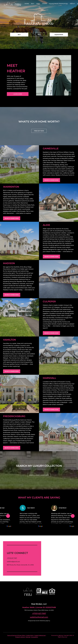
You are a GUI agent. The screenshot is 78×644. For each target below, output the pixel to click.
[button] (12, 4)
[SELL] (39, 35)
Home (27, 4)
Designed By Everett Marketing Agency (39, 621)
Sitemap (28, 637)
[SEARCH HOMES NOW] (51, 180)
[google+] (42, 599)
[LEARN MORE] (18, 94)
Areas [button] (45, 4)
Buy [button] (33, 4)
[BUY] (19, 35)
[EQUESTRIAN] (59, 35)
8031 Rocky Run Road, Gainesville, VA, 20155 (20, 565)
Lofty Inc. (61, 635)
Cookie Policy (30, 635)
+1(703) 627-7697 (39, 613)
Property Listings (20, 637)
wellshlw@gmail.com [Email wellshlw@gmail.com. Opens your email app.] (39, 617)
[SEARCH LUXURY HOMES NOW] (39, 475)
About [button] (72, 4)
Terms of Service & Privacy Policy (16, 635)
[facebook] (36, 599)
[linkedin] (39, 599)
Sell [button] (38, 4)
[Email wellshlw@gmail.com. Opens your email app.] (13, 562)
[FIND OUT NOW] (39, 131)
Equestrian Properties (58, 4)
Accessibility (35, 637)
